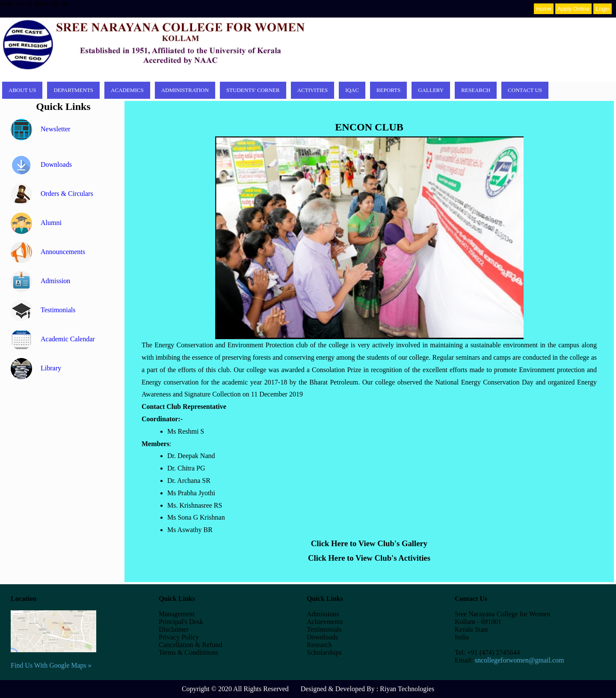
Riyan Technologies (407, 689)
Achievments (325, 622)
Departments (73, 90)
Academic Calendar (53, 339)
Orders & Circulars (52, 194)
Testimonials (43, 310)
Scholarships (324, 652)
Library (36, 368)
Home (544, 9)
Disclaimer (174, 629)
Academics (127, 90)
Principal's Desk (181, 622)
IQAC (352, 90)
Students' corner (253, 90)
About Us (22, 90)
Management (177, 614)
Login (603, 9)
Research (476, 90)
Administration (185, 90)
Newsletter (40, 129)
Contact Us (525, 90)
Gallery (431, 90)
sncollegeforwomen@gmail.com (520, 660)
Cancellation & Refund (190, 645)
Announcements (48, 252)
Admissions (323, 614)
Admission (40, 281)
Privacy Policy (179, 637)
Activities (313, 90)
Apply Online (574, 9)
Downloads (41, 164)
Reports (388, 90)
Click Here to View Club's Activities (369, 558)
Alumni (36, 223)
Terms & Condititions (188, 652)
